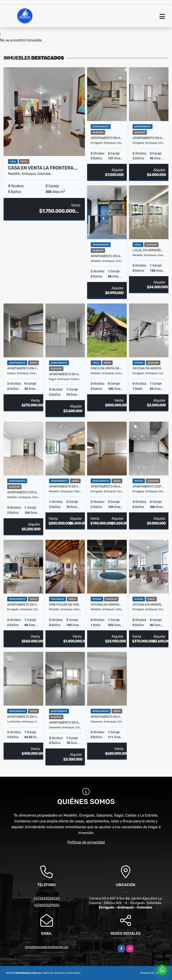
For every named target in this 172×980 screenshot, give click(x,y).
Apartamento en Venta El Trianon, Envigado (23, 605)
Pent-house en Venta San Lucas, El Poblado (65, 605)
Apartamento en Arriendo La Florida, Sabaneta (65, 722)
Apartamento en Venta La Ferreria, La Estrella (23, 717)
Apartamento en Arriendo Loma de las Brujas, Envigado (149, 138)
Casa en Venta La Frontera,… (43, 168)
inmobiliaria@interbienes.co (46, 947)
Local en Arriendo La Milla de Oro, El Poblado (149, 250)
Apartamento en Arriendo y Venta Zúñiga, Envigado (107, 486)
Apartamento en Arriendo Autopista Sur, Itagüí (65, 374)
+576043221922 (46, 905)
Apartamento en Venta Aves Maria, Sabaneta (107, 717)
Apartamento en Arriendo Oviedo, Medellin (23, 492)
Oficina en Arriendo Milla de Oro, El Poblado (107, 605)
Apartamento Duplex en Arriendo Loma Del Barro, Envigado (149, 486)
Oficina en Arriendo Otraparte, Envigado (149, 368)
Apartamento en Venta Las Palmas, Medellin (65, 486)
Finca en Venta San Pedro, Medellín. (107, 368)
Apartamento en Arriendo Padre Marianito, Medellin (107, 256)
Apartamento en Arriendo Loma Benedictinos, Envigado (107, 138)
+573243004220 (46, 898)
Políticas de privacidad (86, 842)
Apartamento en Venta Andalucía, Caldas (23, 368)
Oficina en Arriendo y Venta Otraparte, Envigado (149, 605)
